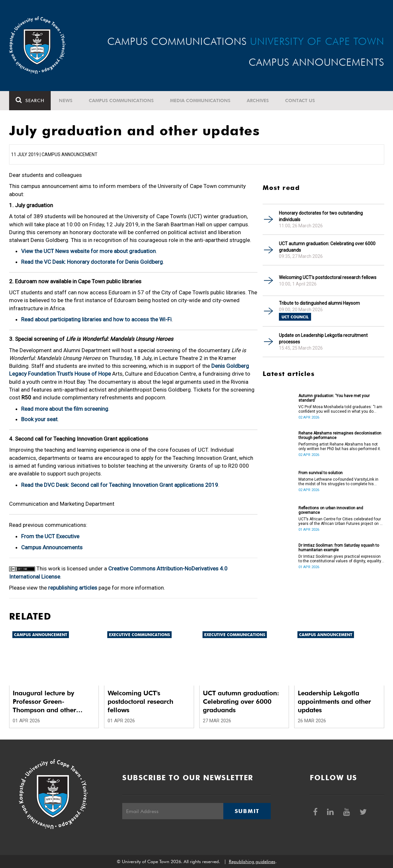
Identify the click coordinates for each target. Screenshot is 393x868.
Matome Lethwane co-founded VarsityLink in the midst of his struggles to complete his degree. (338, 482)
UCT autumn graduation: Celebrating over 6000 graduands (327, 247)
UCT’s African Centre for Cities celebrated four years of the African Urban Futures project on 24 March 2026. (341, 521)
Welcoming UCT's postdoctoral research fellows (328, 277)
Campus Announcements (52, 547)
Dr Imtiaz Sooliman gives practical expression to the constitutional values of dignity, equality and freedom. (340, 559)
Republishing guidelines (252, 861)
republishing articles (73, 588)
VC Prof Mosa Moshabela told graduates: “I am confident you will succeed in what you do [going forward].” (340, 409)
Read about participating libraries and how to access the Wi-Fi (96, 319)
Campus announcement (41, 635)
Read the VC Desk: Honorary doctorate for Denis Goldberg (92, 262)
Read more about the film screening (65, 409)
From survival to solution (321, 473)
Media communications (200, 100)
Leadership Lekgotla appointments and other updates (334, 701)
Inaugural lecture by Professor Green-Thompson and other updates (44, 702)
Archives (258, 100)
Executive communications (139, 635)
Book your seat (39, 419)
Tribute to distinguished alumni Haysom (319, 303)
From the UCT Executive (50, 536)
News (66, 100)
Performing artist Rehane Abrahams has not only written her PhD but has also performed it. (340, 447)
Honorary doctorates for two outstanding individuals (321, 216)
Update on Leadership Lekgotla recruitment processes (323, 339)
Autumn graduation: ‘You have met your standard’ (334, 398)
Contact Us (300, 100)
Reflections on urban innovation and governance (331, 510)
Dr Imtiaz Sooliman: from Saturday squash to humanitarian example (339, 548)
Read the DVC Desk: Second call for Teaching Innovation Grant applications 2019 (120, 485)
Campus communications (121, 100)
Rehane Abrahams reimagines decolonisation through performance (340, 435)
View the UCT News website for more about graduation (88, 251)
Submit (247, 811)
